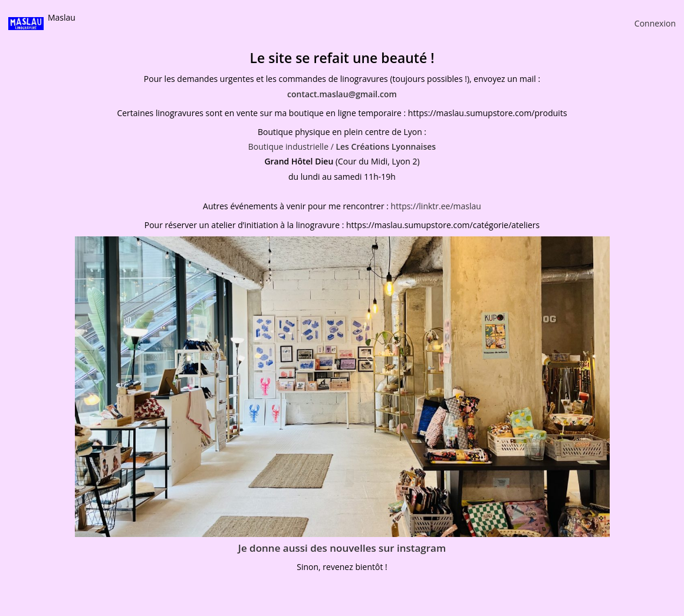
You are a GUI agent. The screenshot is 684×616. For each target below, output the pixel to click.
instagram (421, 548)
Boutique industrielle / (342, 146)
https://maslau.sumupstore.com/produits (488, 113)
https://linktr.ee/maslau (436, 206)
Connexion (655, 23)
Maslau (62, 17)
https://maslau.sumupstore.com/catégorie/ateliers (443, 225)
